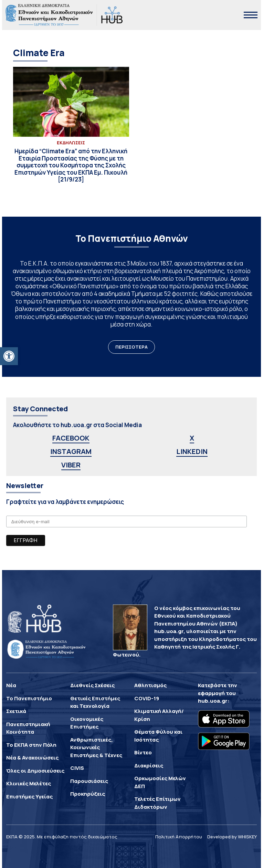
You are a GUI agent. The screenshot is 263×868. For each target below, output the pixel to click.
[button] (9, 356)
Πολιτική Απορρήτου (179, 837)
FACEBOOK (71, 438)
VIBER (71, 465)
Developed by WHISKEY (232, 837)
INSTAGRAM (71, 451)
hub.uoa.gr (213, 701)
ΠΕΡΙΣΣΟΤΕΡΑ (131, 347)
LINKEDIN (192, 451)
